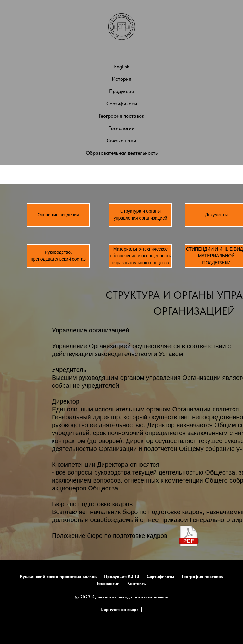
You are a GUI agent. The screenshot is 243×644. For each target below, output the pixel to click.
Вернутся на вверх (122, 610)
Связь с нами (121, 140)
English (122, 67)
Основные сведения (58, 215)
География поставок (121, 116)
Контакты (137, 583)
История (121, 79)
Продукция (121, 91)
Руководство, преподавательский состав (58, 256)
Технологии (122, 128)
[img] (189, 536)
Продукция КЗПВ (122, 576)
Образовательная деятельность (122, 153)
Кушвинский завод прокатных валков (58, 576)
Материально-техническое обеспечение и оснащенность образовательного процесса (141, 256)
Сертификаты (122, 103)
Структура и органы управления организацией (140, 215)
